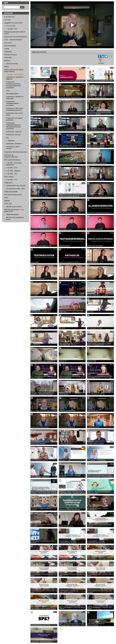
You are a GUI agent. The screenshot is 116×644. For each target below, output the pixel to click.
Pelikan (7, 67)
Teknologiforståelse (12, 94)
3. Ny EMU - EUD (12, 168)
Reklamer (7, 61)
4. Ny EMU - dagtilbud (13, 171)
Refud (6, 198)
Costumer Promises (11, 55)
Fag (7, 138)
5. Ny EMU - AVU (12, 174)
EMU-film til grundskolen (14, 207)
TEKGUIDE (8, 58)
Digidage (7, 201)
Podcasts (101, 63)
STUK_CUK (8, 204)
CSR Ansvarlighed (10, 46)
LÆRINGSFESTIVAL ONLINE (16, 186)
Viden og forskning (12, 64)
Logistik (7, 49)
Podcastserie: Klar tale (13, 135)
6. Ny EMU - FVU (12, 180)
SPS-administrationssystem (13, 195)
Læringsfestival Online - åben (15, 189)
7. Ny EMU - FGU (12, 29)
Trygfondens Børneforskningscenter (16, 152)
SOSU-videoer (9, 177)
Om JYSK (7, 20)
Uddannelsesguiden (12, 215)
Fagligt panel (8, 183)
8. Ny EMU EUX (9, 17)
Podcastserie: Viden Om (14, 132)
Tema (8, 91)
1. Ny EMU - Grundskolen (15, 75)
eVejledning (8, 52)
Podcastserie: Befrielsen (14, 144)
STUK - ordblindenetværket (13, 40)
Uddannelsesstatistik (11, 192)
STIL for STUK (11, 26)
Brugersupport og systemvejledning (16, 37)
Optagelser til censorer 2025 (13, 23)
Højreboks (11, 141)
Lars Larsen (8, 43)
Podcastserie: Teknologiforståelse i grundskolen (13, 103)
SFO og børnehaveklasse (12, 160)
